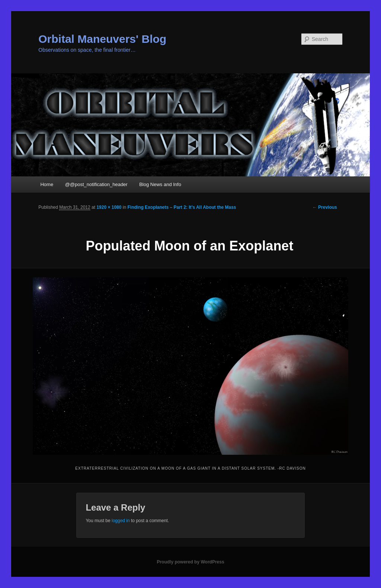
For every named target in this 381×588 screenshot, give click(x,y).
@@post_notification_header (96, 184)
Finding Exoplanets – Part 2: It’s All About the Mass (182, 207)
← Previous (325, 207)
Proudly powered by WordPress (190, 562)
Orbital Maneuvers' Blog (102, 39)
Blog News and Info (160, 184)
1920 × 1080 (109, 207)
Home (47, 184)
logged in (121, 521)
